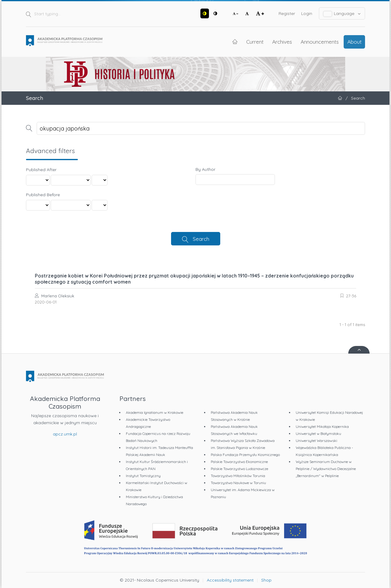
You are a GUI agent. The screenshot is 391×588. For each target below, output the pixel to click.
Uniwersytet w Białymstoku (318, 434)
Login (307, 13)
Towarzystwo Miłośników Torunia (238, 476)
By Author (205, 169)
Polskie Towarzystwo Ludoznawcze (239, 469)
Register (287, 13)
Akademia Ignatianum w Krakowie (155, 412)
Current (255, 42)
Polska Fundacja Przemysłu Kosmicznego (245, 455)
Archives (282, 42)
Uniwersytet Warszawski (316, 441)
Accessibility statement (230, 580)
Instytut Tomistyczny (143, 476)
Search (201, 239)
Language (342, 14)
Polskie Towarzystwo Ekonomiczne (239, 462)
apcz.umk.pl (65, 434)
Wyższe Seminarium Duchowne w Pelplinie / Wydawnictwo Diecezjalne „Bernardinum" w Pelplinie (326, 469)
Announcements (320, 42)
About (354, 42)
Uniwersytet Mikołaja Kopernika (322, 426)
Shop (266, 580)
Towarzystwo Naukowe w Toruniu (238, 483)
